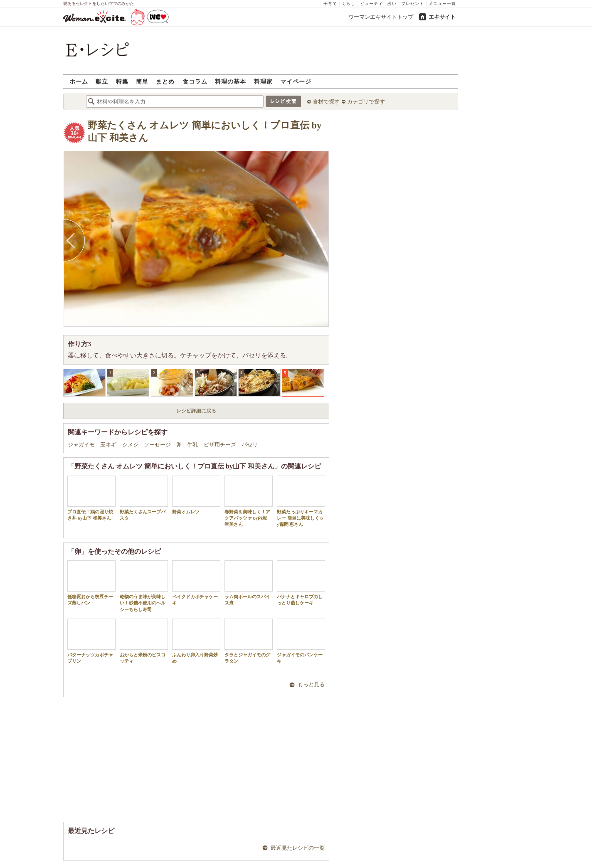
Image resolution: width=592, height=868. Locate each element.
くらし (349, 4)
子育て (330, 4)
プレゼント (413, 4)
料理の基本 (231, 81)
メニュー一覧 (442, 4)
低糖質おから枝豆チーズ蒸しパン (91, 583)
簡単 (142, 81)
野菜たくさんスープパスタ (144, 498)
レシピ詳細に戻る (196, 411)
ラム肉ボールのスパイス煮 (249, 583)
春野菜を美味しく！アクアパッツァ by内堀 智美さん (249, 501)
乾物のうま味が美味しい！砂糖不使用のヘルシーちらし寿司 (144, 586)
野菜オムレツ (196, 495)
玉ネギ (109, 445)
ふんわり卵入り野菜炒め (196, 641)
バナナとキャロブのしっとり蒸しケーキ (301, 583)
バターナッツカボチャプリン (91, 641)
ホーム (79, 81)
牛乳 (193, 445)
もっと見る (311, 684)
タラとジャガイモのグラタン (249, 641)
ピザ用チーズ (221, 445)
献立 (102, 81)
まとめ (165, 81)
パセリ (250, 445)
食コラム (195, 81)
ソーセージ (158, 445)
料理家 (263, 81)
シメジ (131, 445)
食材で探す (326, 102)
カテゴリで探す (366, 102)
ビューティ (371, 4)
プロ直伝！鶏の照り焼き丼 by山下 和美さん (91, 498)
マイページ (296, 81)
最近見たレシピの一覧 (298, 848)
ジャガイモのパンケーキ (301, 641)
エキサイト (442, 17)
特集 (122, 81)
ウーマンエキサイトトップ (381, 17)
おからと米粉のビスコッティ (144, 641)
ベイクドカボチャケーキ (196, 583)
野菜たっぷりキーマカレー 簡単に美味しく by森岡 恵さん (301, 501)
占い (392, 4)
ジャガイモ (82, 445)
